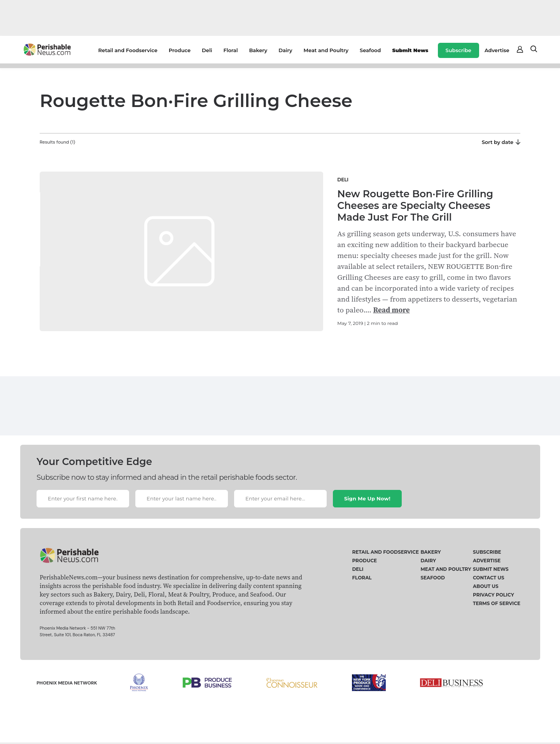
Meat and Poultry (326, 50)
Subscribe (458, 50)
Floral (230, 50)
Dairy (285, 50)
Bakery (258, 50)
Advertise (497, 50)
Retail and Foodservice (128, 50)
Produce (180, 50)
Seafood (370, 50)
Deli (207, 50)
